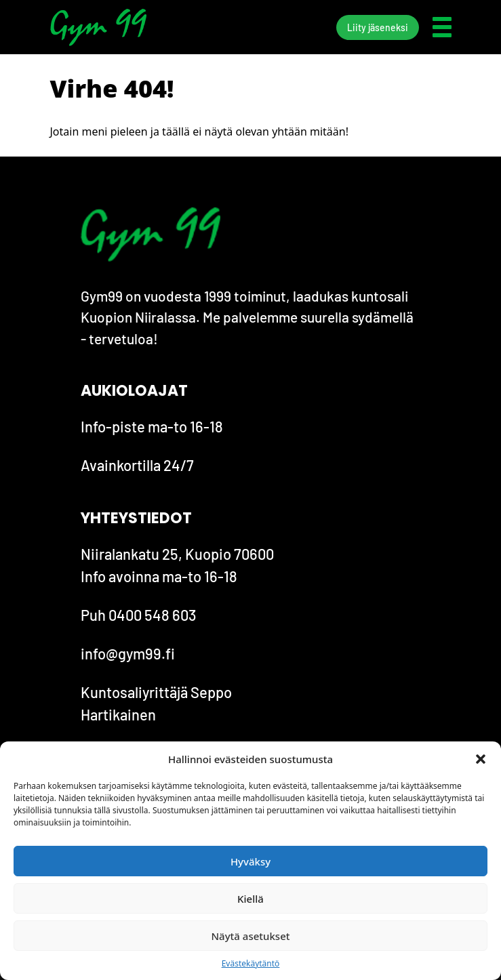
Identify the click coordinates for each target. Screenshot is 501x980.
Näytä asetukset (250, 936)
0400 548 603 (153, 615)
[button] (481, 759)
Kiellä (251, 899)
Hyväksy (251, 861)
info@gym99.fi (128, 653)
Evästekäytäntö (251, 963)
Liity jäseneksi (378, 27)
